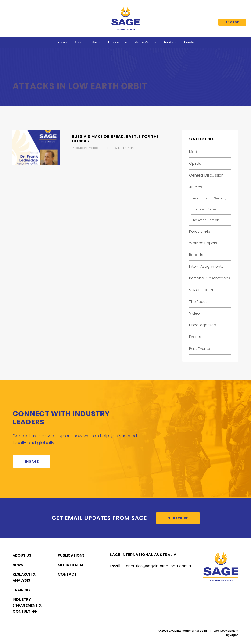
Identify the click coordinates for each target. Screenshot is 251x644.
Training (21, 590)
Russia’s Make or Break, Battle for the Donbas (115, 139)
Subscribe (178, 518)
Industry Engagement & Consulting (27, 606)
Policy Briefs (200, 231)
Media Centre (145, 42)
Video (194, 313)
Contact (67, 574)
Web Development (226, 631)
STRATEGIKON (201, 290)
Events (189, 42)
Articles (195, 187)
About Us (22, 555)
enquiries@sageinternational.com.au (160, 566)
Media (195, 152)
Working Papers (203, 243)
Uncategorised (203, 325)
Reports (196, 255)
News (96, 42)
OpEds (195, 163)
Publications (117, 42)
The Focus (198, 302)
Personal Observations (210, 278)
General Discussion (206, 175)
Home (62, 42)
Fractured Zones (204, 209)
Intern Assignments (206, 266)
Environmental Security (209, 198)
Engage (232, 22)
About (79, 42)
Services (170, 42)
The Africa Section (205, 220)
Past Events (199, 349)
